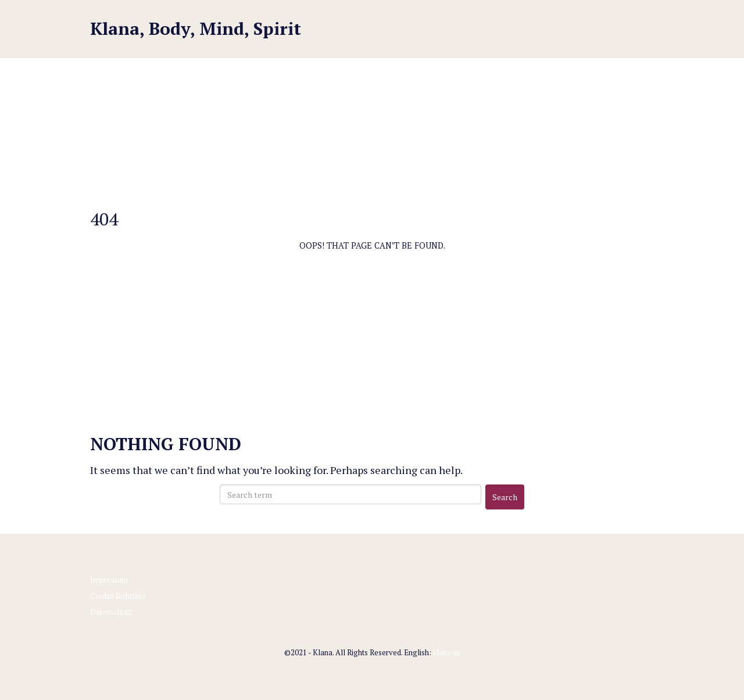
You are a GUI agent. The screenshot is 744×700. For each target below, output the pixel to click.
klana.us (447, 652)
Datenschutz (111, 612)
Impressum (109, 580)
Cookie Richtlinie (118, 596)
